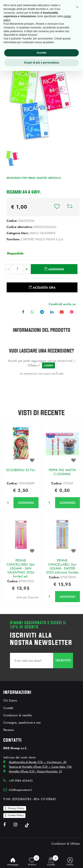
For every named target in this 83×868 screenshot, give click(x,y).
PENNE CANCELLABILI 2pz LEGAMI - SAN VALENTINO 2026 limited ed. (21, 568)
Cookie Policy (16, 815)
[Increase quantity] (27, 269)
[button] (41, 104)
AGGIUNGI (26, 503)
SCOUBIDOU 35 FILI (21, 470)
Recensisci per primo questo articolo (34, 178)
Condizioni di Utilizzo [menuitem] (66, 844)
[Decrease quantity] (8, 269)
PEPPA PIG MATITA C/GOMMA (62, 472)
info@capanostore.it (20, 790)
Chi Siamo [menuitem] (10, 700)
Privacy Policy (16, 808)
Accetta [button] (41, 53)
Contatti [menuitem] (8, 708)
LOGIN (48, 365)
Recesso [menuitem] (9, 730)
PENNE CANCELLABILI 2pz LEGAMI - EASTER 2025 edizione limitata (62, 566)
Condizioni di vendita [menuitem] (17, 715)
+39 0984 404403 (21, 781)
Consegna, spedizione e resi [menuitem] (22, 722)
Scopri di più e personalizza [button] (41, 63)
